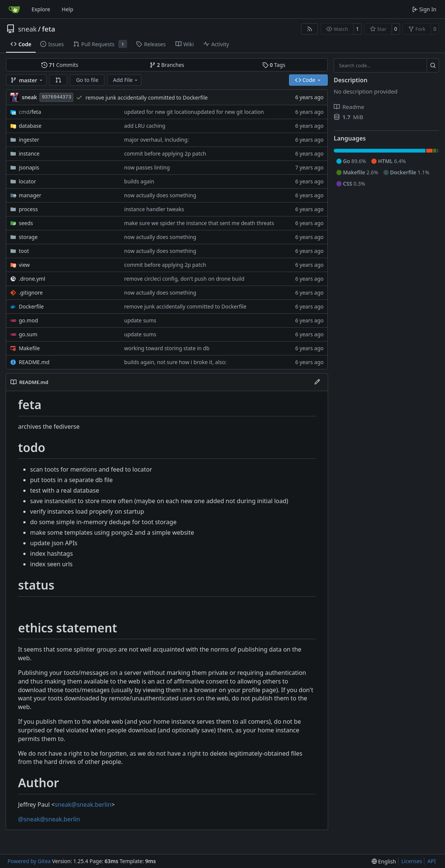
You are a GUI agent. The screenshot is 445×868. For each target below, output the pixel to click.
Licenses (412, 861)
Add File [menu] (126, 80)
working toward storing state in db (167, 348)
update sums (140, 320)
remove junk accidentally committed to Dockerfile (146, 98)
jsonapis (29, 167)
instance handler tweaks (154, 209)
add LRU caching (145, 126)
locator (27, 181)
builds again (139, 181)
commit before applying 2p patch (165, 153)
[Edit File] (317, 382)
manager (30, 195)
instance (29, 153)
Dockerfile (31, 306)
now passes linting (147, 167)
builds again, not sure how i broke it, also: (175, 362)
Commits (60, 65)
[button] (58, 80)
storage (28, 237)
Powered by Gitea (29, 861)
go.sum (28, 334)
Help (67, 9)
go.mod (28, 320)
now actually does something (160, 195)
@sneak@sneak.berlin (49, 819)
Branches (167, 65)
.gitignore (31, 293)
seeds (26, 223)
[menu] (384, 861)
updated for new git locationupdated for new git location (194, 112)
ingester (29, 140)
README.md (34, 362)
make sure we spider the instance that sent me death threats (199, 223)
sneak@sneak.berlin (83, 804)
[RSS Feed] (310, 29)
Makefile (29, 348)
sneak (27, 29)
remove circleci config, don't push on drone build (184, 279)
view (24, 265)
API (431, 861)
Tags (274, 65)
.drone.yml (32, 279)
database (30, 126)
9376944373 (56, 97)
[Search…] (433, 65)
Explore (41, 9)
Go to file (87, 80)
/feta (30, 112)
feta (49, 29)
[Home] (14, 9)
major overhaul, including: (156, 140)
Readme (349, 107)
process (28, 209)
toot (24, 251)
